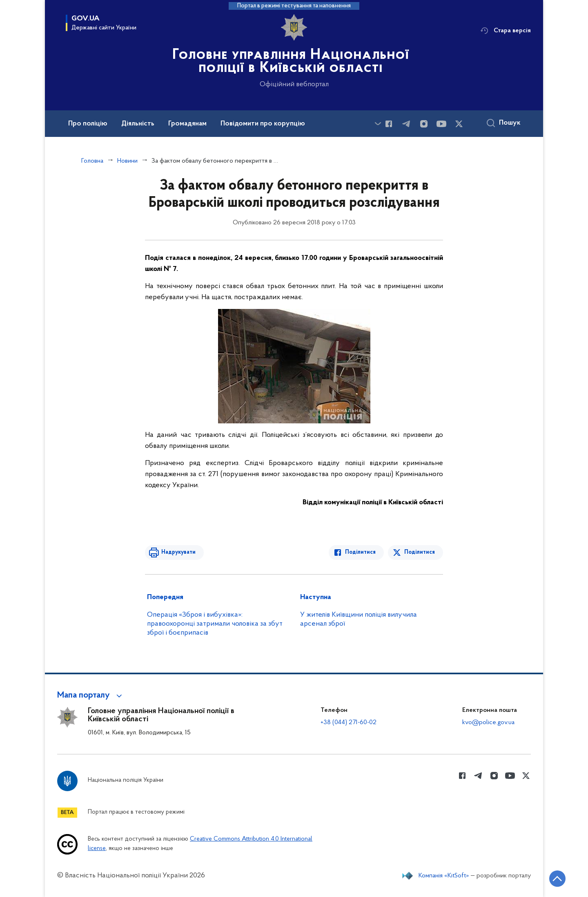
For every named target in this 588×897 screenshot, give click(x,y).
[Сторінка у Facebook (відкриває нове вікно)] (389, 124)
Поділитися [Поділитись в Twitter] (420, 552)
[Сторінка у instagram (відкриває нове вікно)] (424, 124)
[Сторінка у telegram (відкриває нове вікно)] (406, 124)
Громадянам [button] (187, 124)
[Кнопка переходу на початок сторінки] (557, 879)
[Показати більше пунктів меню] (378, 124)
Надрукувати (178, 552)
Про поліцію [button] (88, 124)
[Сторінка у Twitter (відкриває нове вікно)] (459, 124)
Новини (127, 161)
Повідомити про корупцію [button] (263, 124)
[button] (91, 696)
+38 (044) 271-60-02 (349, 723)
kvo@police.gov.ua (488, 723)
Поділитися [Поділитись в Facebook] (360, 552)
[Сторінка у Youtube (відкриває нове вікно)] (441, 124)
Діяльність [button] (138, 124)
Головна (92, 161)
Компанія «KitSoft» (444, 876)
